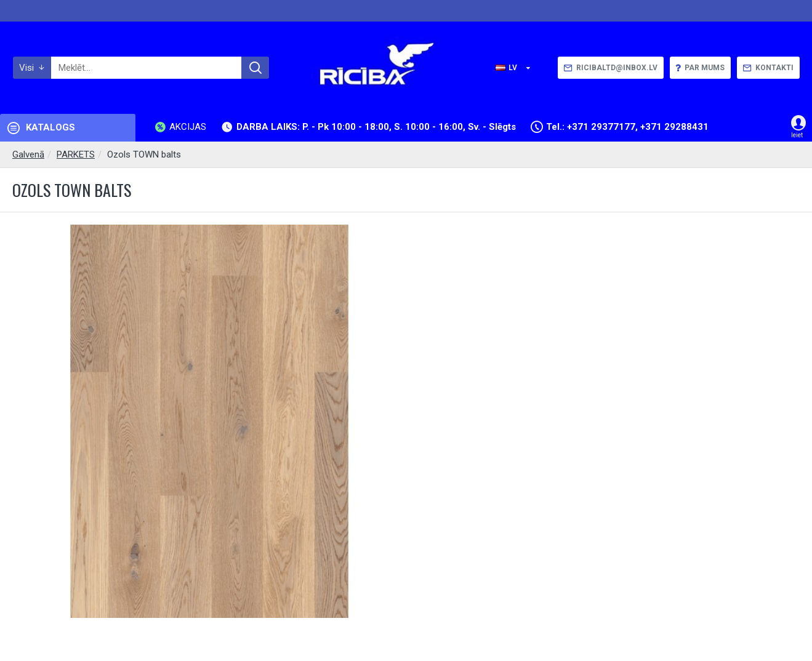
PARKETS (76, 154)
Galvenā (28, 154)
